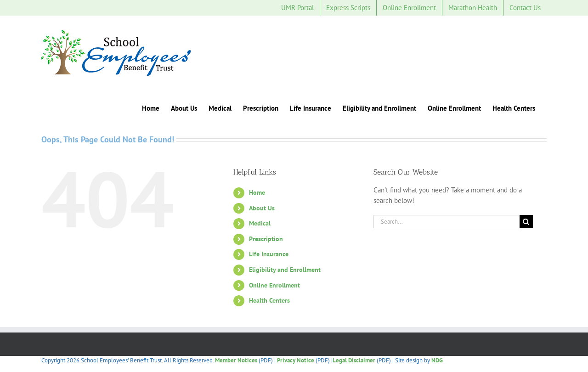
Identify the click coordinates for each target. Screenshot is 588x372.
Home (257, 192)
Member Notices (236, 360)
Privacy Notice (296, 360)
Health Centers (269, 300)
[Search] (526, 222)
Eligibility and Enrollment (285, 270)
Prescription (266, 239)
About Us (262, 208)
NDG (437, 360)
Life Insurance (269, 254)
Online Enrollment (274, 285)
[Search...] (447, 222)
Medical (260, 223)
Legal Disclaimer (354, 360)
